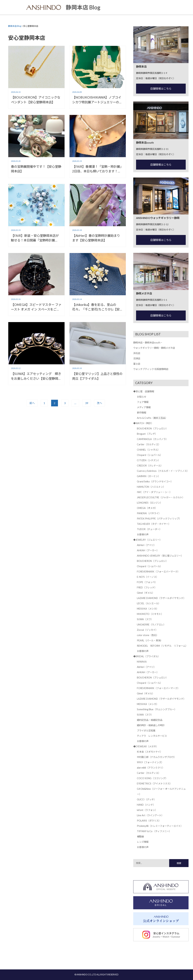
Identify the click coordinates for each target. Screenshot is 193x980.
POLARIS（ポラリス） (149, 821)
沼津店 (137, 358)
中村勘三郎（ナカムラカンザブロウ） (157, 757)
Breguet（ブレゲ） (147, 434)
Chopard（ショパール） (150, 455)
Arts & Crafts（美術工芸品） (152, 418)
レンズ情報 (143, 842)
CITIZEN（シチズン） (149, 460)
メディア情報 (144, 407)
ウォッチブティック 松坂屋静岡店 (151, 369)
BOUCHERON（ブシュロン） (152, 428)
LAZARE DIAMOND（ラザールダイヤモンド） (161, 598)
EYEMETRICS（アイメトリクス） (154, 784)
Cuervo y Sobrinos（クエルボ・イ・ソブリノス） (163, 471)
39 (87, 403)
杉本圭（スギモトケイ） (150, 752)
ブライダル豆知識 (146, 731)
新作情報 (142, 413)
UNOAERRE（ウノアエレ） (151, 625)
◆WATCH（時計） (143, 423)
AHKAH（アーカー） (148, 550)
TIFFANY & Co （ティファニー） (154, 831)
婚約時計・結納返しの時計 (151, 725)
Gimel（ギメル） (146, 593)
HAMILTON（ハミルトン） (151, 487)
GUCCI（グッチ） (146, 799)
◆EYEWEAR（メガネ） (146, 746)
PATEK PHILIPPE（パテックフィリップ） (159, 519)
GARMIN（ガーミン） (149, 476)
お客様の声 (143, 534)
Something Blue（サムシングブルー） (157, 709)
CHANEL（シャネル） (148, 450)
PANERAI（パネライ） (149, 513)
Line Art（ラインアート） (150, 815)
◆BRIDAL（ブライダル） (147, 656)
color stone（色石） (148, 635)
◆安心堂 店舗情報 (144, 391)
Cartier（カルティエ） (149, 444)
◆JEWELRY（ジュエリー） (148, 540)
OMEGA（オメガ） (147, 508)
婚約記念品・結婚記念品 (150, 720)
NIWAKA (142, 662)
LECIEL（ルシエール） (149, 603)
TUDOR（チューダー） (149, 529)
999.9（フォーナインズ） (150, 762)
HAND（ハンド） (146, 805)
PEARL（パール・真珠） (150, 640)
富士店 (137, 364)
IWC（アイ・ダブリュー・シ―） (154, 492)
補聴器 (140, 837)
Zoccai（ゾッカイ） (147, 630)
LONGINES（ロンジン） (150, 503)
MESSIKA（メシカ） (148, 609)
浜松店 (137, 353)
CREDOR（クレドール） (150, 466)
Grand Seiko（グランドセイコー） (155, 481)
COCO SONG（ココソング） (152, 778)
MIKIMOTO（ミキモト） (150, 614)
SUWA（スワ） (145, 619)
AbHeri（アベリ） (146, 545)
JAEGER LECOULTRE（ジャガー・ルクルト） (161, 497)
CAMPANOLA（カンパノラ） (152, 439)
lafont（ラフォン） (147, 810)
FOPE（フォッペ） (147, 582)
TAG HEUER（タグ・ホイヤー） (154, 524)
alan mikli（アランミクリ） (151, 768)
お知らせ (142, 397)
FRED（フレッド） (147, 587)
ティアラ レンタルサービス (152, 736)
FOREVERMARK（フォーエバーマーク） (158, 572)
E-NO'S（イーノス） (148, 577)
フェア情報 (143, 402)
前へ (32, 403)
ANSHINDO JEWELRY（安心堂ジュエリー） (160, 556)
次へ (99, 403)
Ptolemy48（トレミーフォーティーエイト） (160, 826)
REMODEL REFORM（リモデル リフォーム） (162, 646)
